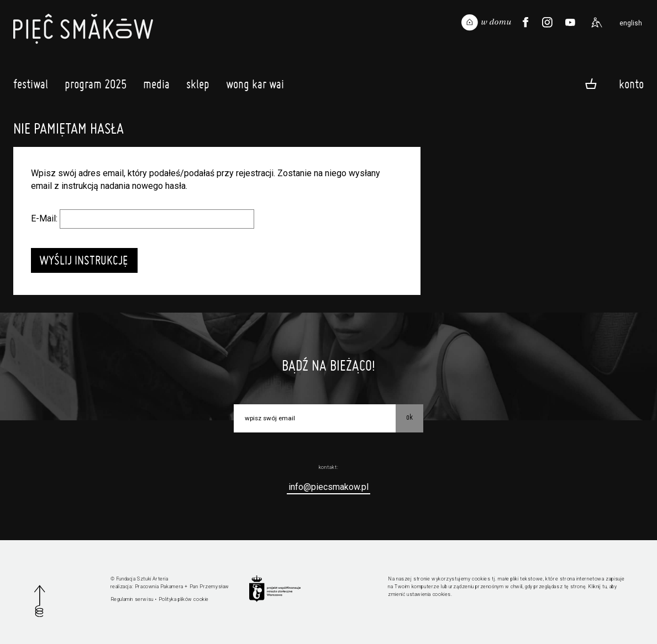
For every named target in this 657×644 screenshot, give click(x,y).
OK (409, 417)
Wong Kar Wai (255, 87)
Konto (631, 83)
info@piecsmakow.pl (328, 487)
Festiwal (31, 87)
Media (156, 87)
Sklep (198, 87)
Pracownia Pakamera (159, 587)
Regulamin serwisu (132, 599)
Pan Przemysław (209, 587)
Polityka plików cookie (184, 599)
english (631, 23)
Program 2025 (96, 87)
